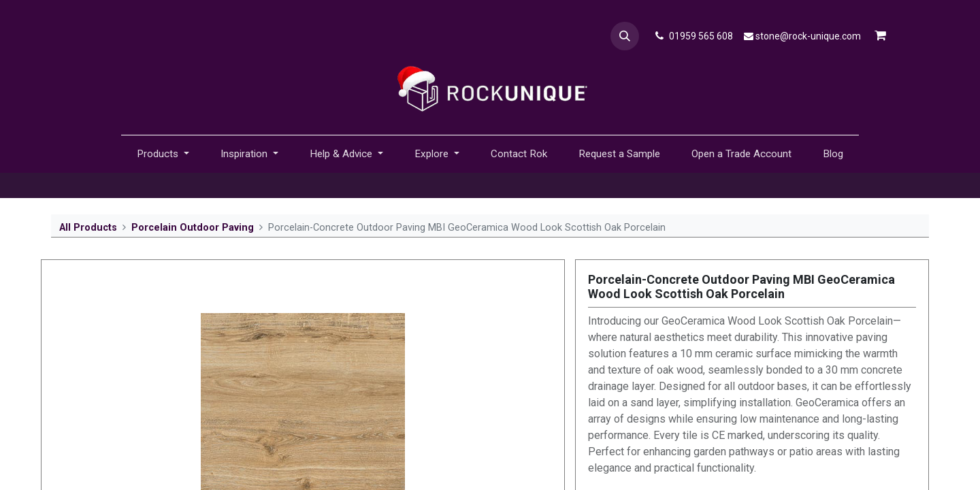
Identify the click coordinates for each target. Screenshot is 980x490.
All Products (88, 228)
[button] (625, 36)
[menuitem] (519, 154)
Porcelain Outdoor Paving (193, 228)
